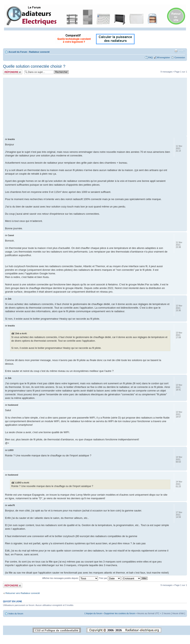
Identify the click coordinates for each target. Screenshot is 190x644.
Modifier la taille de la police (182, 51)
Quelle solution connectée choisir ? (34, 66)
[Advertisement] (95, 106)
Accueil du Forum (18, 52)
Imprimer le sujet (176, 51)
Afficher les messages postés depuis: (70, 578)
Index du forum (16, 614)
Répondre (13, 72)
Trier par (110, 578)
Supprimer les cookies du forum (120, 613)
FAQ (150, 57)
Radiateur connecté (39, 52)
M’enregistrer (163, 57)
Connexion (180, 57)
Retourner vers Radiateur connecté (23, 593)
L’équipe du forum (93, 613)
